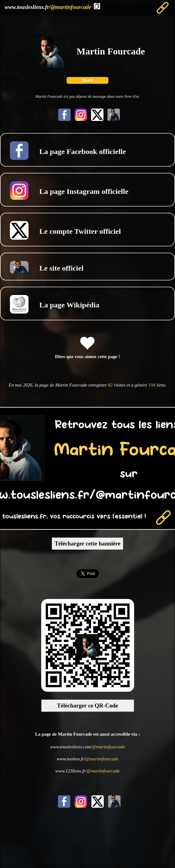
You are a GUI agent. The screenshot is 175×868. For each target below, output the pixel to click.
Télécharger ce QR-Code (88, 706)
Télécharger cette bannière (87, 543)
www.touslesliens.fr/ (48, 7)
